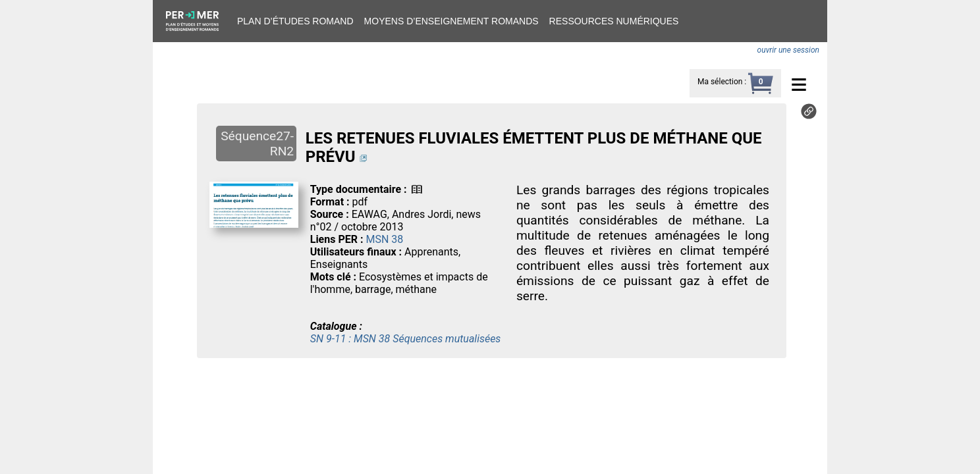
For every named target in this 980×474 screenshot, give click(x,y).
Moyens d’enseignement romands (451, 21)
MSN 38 (384, 239)
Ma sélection (720, 82)
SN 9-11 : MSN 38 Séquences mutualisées (406, 339)
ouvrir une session (788, 50)
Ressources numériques (614, 21)
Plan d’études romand (295, 21)
